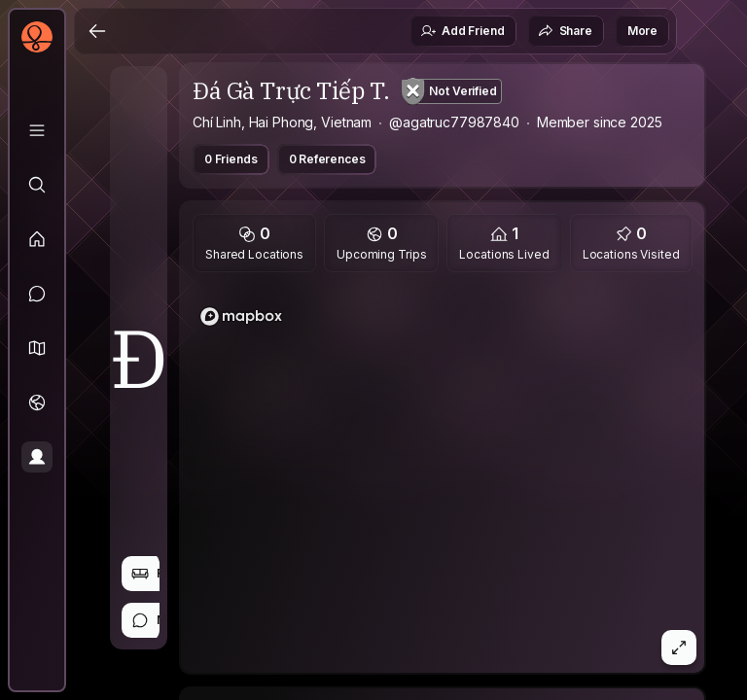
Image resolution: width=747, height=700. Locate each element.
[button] (37, 348)
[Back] (97, 31)
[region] (443, 478)
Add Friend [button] (462, 31)
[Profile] (37, 457)
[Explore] (37, 185)
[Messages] (37, 294)
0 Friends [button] (231, 159)
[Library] (37, 130)
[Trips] (37, 402)
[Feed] (37, 239)
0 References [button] (327, 159)
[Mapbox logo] (241, 316)
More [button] (642, 31)
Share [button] (565, 31)
